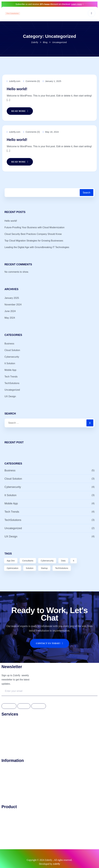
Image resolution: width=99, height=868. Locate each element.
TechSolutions (12, 383)
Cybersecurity (12, 357)
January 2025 (12, 298)
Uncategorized (12, 390)
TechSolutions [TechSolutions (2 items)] (62, 568)
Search (87, 193)
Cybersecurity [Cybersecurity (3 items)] (47, 561)
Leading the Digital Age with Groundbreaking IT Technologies (37, 247)
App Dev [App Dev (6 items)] (11, 561)
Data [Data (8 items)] (63, 561)
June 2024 (10, 311)
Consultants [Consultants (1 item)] (28, 561)
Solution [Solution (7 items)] (30, 568)
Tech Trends (11, 377)
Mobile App (10, 370)
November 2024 (13, 305)
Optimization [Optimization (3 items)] (13, 568)
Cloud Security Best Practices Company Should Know (33, 234)
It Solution (10, 363)
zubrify (56, 864)
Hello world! (17, 89)
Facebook (9, 706)
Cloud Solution (12, 350)
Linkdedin (39, 706)
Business (9, 344)
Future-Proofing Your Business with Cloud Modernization (34, 227)
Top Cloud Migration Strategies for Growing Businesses (34, 241)
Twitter (24, 706)
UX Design (10, 396)
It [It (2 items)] (74, 561)
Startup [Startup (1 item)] (44, 568)
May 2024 (10, 318)
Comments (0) (32, 81)
